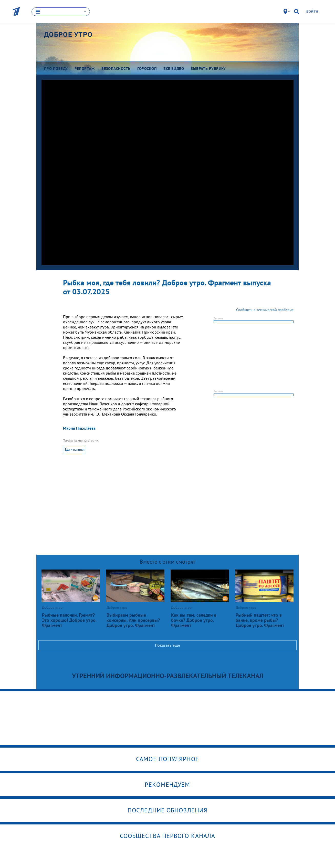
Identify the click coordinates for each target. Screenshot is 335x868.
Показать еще (167, 645)
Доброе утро (68, 35)
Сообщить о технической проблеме (265, 310)
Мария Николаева (79, 428)
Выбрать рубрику (208, 69)
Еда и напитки (75, 449)
